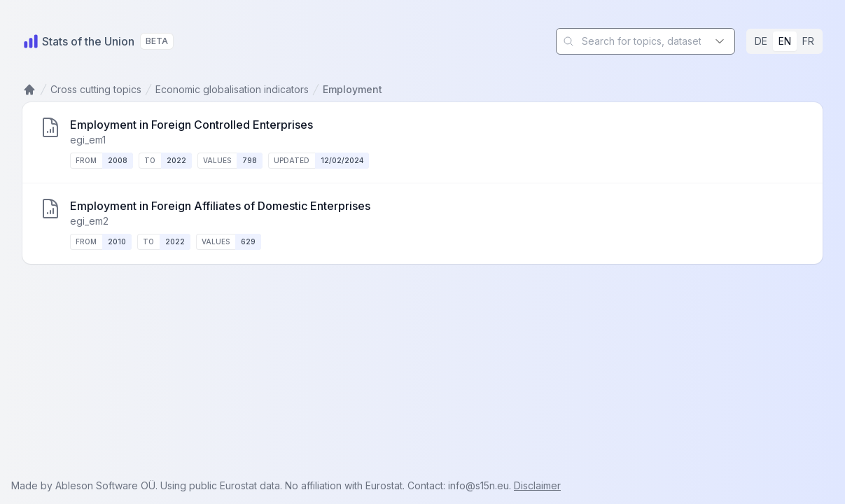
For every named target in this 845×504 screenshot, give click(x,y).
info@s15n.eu (479, 485)
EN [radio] (785, 41)
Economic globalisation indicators (232, 89)
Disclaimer (537, 485)
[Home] (78, 41)
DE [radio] (761, 41)
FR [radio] (808, 41)
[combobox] (645, 41)
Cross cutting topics (96, 89)
